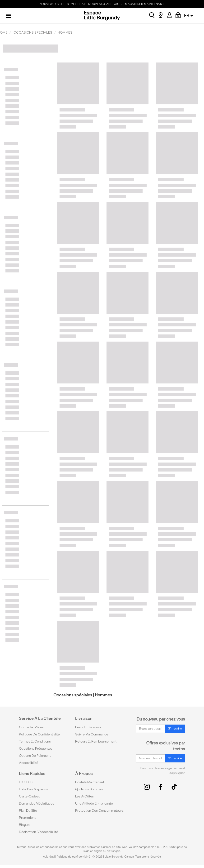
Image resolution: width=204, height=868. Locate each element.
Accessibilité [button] (29, 763)
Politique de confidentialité (39, 734)
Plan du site (28, 811)
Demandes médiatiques (37, 803)
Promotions (28, 818)
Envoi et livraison (88, 727)
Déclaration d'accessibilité (39, 832)
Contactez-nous (31, 727)
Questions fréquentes (36, 749)
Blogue (24, 825)
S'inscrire (175, 728)
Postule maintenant (90, 782)
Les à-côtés (84, 796)
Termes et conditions (35, 741)
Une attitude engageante (94, 803)
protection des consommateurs (99, 811)
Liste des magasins (33, 789)
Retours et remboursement (96, 741)
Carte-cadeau (30, 796)
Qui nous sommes (89, 789)
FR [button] (188, 16)
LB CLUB (26, 782)
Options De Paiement (35, 756)
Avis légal (49, 857)
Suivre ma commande (92, 734)
